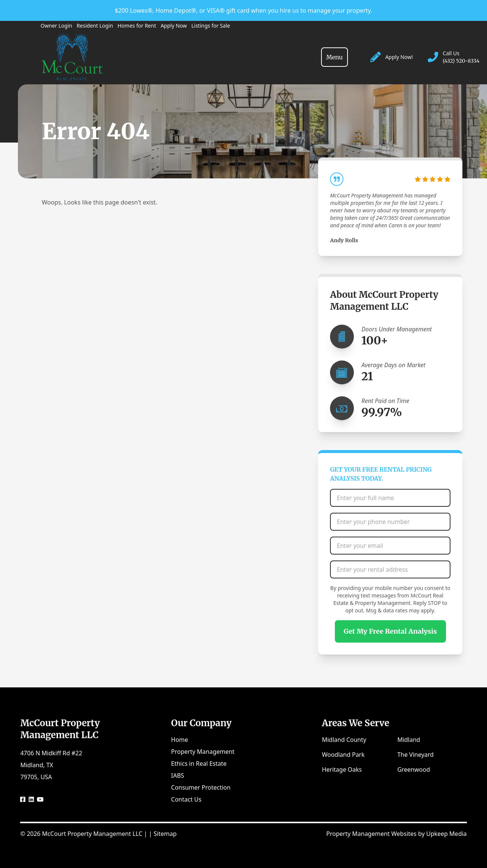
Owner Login (56, 26)
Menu (334, 57)
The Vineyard (415, 755)
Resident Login (95, 26)
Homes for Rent (137, 26)
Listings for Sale (211, 26)
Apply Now (174, 26)
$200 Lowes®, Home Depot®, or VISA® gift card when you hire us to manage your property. (244, 10)
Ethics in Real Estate (199, 764)
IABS (178, 775)
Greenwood (414, 769)
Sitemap (165, 834)
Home (180, 740)
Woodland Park (343, 755)
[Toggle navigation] (334, 57)
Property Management (203, 752)
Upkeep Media (447, 834)
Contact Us (186, 799)
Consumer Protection (201, 787)
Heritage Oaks (342, 769)
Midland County (344, 740)
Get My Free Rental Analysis (390, 631)
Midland (409, 740)
